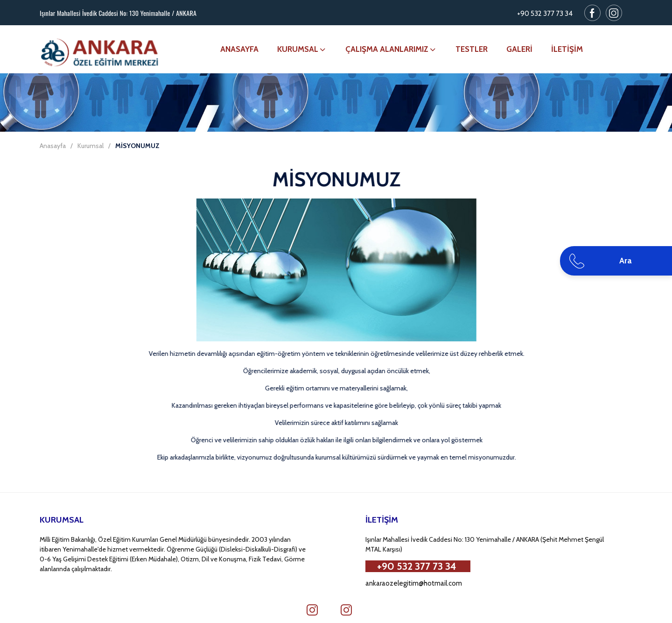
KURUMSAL (302, 49)
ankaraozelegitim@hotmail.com (414, 583)
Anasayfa (53, 146)
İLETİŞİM (567, 49)
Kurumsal (91, 146)
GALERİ (519, 49)
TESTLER (472, 49)
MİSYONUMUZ (137, 146)
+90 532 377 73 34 (545, 14)
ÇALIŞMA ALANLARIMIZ (391, 49)
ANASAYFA (239, 49)
